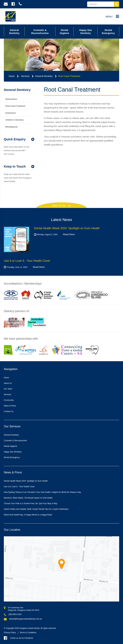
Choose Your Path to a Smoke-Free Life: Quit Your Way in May (31, 503)
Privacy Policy (10, 633)
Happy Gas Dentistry (86, 32)
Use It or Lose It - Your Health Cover (19, 487)
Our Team (8, 389)
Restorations (11, 99)
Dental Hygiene (64, 32)
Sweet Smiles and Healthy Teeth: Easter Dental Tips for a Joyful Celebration (36, 509)
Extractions (11, 113)
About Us (8, 383)
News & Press (10, 406)
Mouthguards (12, 127)
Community (9, 400)
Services (25, 76)
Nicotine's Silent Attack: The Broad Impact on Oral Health (28, 498)
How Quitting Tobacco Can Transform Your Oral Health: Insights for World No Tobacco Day (42, 492)
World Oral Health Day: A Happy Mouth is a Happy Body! (28, 515)
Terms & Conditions (28, 633)
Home (12, 76)
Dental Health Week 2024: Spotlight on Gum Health (26, 481)
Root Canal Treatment (69, 76)
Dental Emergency (108, 32)
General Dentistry (14, 32)
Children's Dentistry (15, 120)
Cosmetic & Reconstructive (40, 32)
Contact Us (9, 411)
